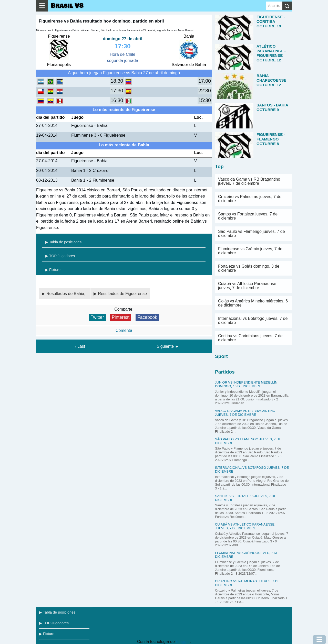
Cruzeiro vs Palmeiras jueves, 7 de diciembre (250, 199)
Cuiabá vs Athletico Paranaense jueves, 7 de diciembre (247, 286)
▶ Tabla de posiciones (63, 242)
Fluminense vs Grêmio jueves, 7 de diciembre (250, 251)
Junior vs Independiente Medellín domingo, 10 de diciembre (246, 384)
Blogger (183, 642)
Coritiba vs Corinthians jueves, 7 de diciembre (250, 338)
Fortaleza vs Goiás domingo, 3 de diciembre (249, 268)
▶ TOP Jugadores (60, 256)
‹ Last (80, 346)
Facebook (147, 317)
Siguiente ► (168, 346)
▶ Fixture (53, 270)
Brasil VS (67, 6)
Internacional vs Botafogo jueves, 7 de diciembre (253, 320)
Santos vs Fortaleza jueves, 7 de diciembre (248, 216)
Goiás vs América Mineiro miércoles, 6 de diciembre (253, 303)
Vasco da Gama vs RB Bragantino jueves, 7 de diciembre (249, 181)
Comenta (124, 330)
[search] (287, 6)
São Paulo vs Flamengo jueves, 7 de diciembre (252, 233)
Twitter (97, 317)
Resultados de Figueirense (122, 294)
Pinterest (121, 317)
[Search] (274, 6)
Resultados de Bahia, (66, 294)
